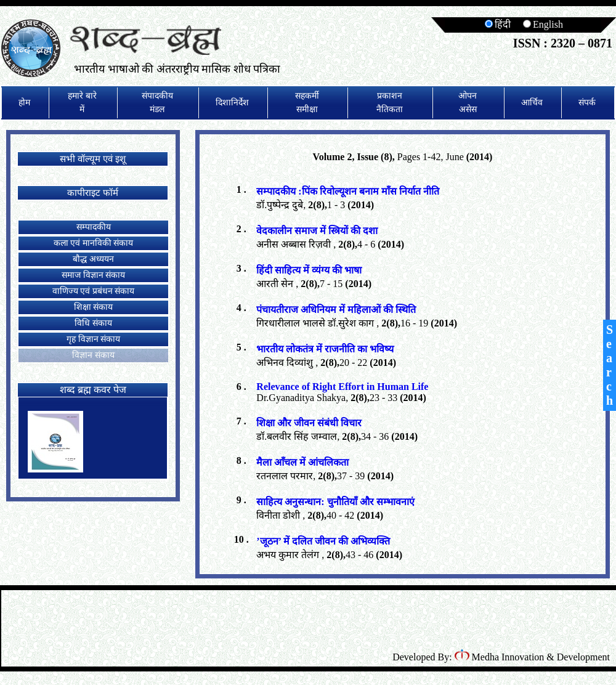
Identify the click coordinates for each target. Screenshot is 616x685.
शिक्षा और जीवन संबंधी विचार (309, 423)
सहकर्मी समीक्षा (307, 103)
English (543, 24)
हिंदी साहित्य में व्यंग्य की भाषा (309, 270)
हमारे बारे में (82, 103)
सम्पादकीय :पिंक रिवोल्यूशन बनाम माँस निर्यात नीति (347, 191)
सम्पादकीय (94, 227)
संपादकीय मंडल (157, 103)
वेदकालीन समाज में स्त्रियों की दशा (317, 231)
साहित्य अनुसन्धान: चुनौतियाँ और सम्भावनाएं (335, 502)
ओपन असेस (468, 103)
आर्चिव (532, 103)
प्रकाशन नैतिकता (390, 103)
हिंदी (498, 24)
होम (24, 103)
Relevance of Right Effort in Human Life (342, 387)
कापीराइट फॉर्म (93, 193)
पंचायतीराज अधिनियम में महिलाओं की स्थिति (336, 310)
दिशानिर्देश (232, 103)
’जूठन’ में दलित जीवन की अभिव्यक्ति (323, 541)
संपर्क (587, 103)
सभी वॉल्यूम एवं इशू (92, 159)
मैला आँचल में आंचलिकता (302, 462)
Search (610, 365)
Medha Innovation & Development (532, 657)
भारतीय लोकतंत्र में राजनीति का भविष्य (325, 349)
